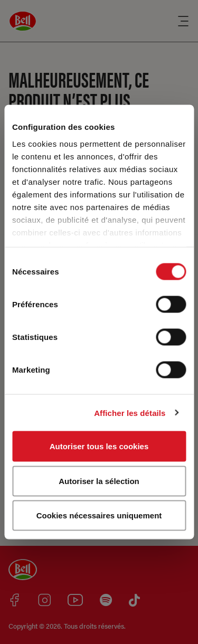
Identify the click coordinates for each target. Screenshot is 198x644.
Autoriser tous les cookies (99, 446)
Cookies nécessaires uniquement (99, 515)
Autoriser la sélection (99, 481)
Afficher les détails (130, 413)
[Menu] (183, 21)
